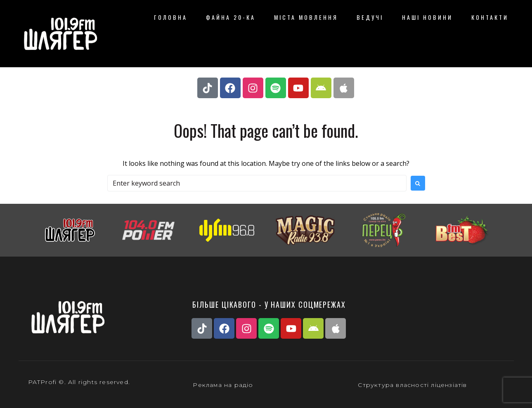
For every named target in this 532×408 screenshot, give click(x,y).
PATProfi (43, 382)
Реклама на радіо (223, 385)
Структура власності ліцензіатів (412, 385)
